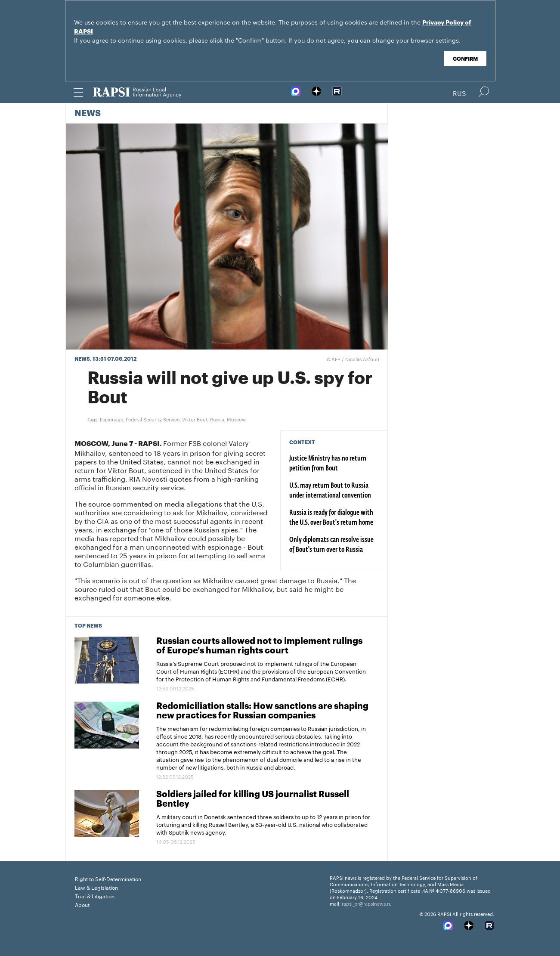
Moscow (236, 419)
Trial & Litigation (95, 896)
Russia (217, 419)
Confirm (465, 59)
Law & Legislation (96, 887)
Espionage (111, 419)
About (82, 904)
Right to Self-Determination (108, 878)
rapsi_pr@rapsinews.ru (367, 903)
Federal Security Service (153, 419)
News (88, 114)
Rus (459, 93)
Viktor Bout (195, 419)
